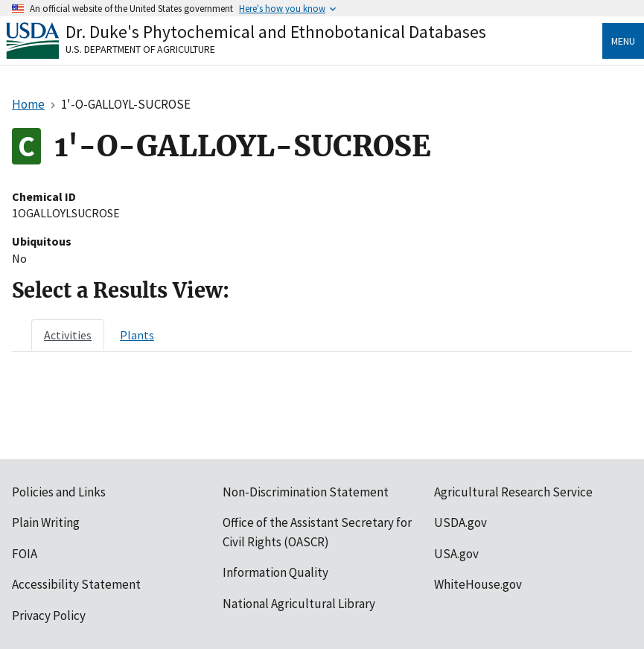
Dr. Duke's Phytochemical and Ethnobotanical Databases (276, 32)
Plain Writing (46, 522)
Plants (137, 335)
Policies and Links (59, 492)
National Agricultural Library (299, 604)
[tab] (68, 335)
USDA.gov (460, 522)
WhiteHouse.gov (478, 584)
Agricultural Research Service (513, 492)
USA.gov (456, 554)
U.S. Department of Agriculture (140, 49)
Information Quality (275, 572)
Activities (68, 335)
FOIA (25, 554)
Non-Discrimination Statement (306, 492)
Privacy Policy (49, 616)
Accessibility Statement (76, 584)
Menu (623, 41)
